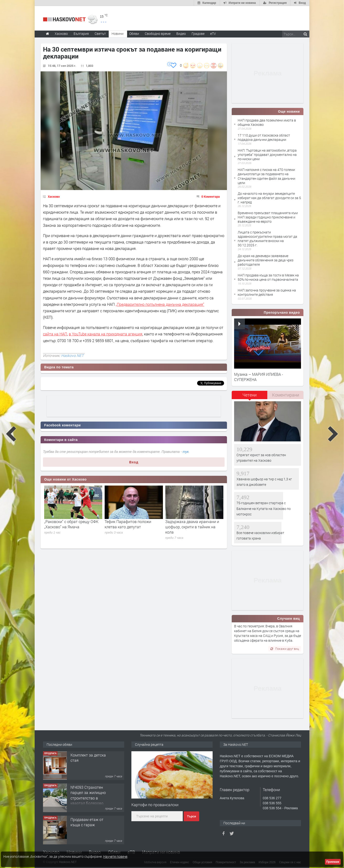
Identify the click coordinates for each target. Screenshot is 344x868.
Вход (134, 462)
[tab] (250, 397)
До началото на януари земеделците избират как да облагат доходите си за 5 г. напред (269, 198)
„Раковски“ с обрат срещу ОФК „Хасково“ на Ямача (71, 524)
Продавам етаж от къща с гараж (87, 822)
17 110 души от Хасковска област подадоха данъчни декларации (264, 137)
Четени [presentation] (250, 395)
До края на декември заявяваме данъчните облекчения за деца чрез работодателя (266, 260)
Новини (118, 34)
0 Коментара (211, 196)
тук (186, 452)
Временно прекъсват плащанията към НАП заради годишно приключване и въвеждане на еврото (268, 217)
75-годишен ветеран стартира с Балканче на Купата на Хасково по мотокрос (264, 508)
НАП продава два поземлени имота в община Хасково (267, 122)
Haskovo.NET (72, 355)
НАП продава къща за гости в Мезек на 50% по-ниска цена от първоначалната (268, 277)
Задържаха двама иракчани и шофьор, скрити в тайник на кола (192, 527)
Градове (198, 34)
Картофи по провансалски (155, 805)
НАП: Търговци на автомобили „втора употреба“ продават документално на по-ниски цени (267, 155)
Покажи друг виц (285, 649)
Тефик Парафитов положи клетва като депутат (128, 524)
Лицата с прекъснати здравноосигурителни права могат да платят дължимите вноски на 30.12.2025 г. (267, 239)
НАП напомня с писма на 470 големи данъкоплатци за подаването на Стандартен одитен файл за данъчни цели (266, 176)
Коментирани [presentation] (286, 395)
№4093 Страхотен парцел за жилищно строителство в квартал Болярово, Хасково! (88, 798)
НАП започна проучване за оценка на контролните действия (267, 292)
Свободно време (158, 34)
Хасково (54, 196)
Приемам (333, 862)
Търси (191, 816)
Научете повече (115, 856)
